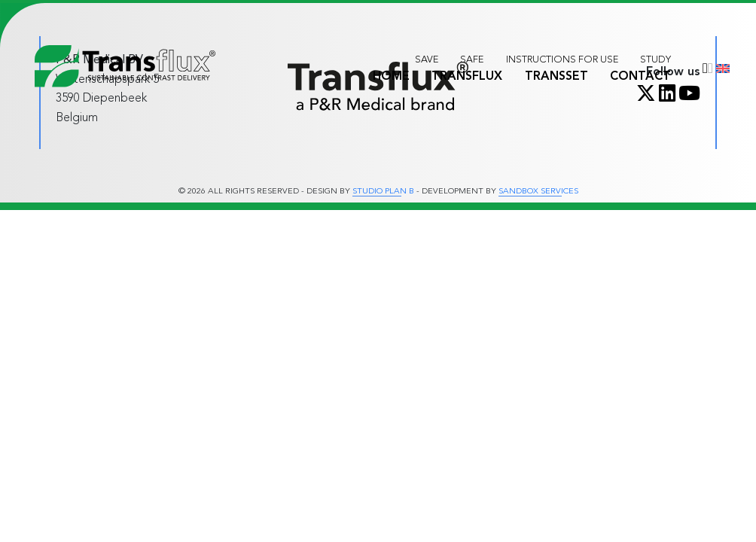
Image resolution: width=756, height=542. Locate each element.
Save (427, 59)
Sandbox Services (538, 192)
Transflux (467, 76)
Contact (640, 76)
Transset (556, 76)
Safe (472, 59)
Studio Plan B (383, 192)
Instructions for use (562, 59)
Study (655, 59)
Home (391, 76)
